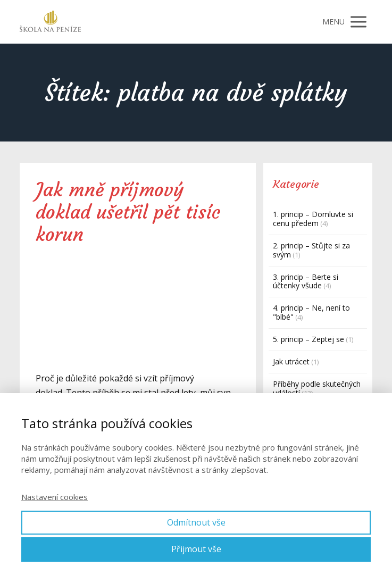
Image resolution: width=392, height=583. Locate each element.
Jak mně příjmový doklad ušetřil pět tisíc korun (128, 212)
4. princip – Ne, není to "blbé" (311, 312)
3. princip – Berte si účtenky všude (306, 281)
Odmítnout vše (196, 522)
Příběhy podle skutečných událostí (317, 388)
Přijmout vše (196, 549)
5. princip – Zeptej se (308, 339)
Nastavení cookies (55, 497)
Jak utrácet (291, 361)
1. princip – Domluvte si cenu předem (313, 219)
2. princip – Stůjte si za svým (311, 250)
